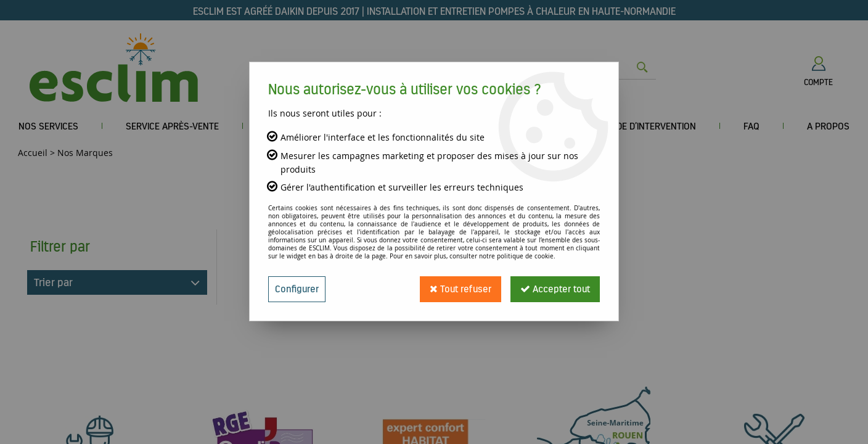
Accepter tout (555, 289)
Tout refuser (461, 289)
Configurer (297, 289)
